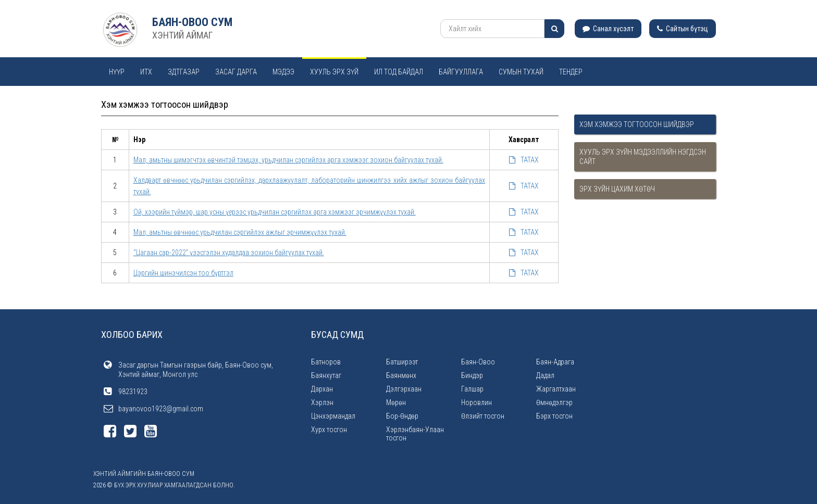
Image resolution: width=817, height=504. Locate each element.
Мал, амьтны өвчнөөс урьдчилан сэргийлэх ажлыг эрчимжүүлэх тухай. (240, 232)
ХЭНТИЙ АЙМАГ (182, 35)
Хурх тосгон (329, 430)
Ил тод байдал (399, 72)
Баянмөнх (401, 375)
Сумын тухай (521, 72)
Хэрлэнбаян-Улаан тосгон (415, 434)
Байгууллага (461, 72)
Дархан (322, 389)
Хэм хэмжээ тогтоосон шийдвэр (637, 124)
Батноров (326, 362)
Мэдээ (283, 72)
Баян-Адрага (555, 362)
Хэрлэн (322, 402)
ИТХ (146, 72)
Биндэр (472, 375)
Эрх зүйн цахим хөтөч (617, 189)
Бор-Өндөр (402, 416)
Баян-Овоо (478, 362)
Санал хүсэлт (608, 29)
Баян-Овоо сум (192, 22)
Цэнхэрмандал (333, 416)
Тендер (571, 72)
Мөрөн (396, 402)
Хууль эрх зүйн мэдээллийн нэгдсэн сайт (643, 157)
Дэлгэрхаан (404, 389)
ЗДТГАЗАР (184, 72)
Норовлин (476, 402)
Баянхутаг (326, 375)
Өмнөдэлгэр (554, 402)
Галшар (472, 389)
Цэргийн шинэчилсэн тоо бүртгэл (183, 273)
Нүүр (117, 72)
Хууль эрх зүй (334, 72)
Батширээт (402, 362)
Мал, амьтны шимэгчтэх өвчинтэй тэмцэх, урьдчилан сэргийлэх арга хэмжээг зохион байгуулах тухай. (288, 160)
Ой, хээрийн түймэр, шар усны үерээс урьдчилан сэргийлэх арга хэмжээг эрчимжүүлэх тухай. (275, 212)
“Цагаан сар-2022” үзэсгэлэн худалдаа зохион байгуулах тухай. (229, 253)
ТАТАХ (524, 160)
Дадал (545, 375)
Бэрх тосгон (554, 416)
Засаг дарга (236, 72)
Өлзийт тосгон (483, 416)
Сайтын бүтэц (683, 29)
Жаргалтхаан (556, 389)
